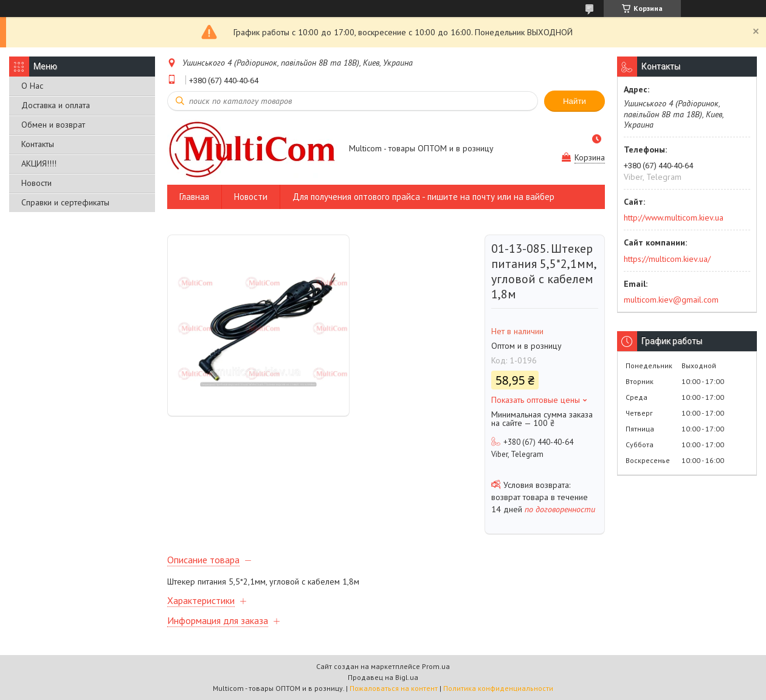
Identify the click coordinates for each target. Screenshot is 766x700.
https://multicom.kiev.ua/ (667, 259)
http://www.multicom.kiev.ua (674, 218)
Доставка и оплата (56, 105)
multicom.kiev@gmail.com (671, 300)
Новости (36, 183)
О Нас (32, 86)
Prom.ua (436, 666)
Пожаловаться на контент (394, 688)
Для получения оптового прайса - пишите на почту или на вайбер (423, 197)
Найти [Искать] (574, 101)
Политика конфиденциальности (498, 688)
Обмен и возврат (53, 125)
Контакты (38, 144)
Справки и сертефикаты (65, 202)
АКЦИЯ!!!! (39, 163)
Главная (194, 197)
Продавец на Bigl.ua (383, 677)
